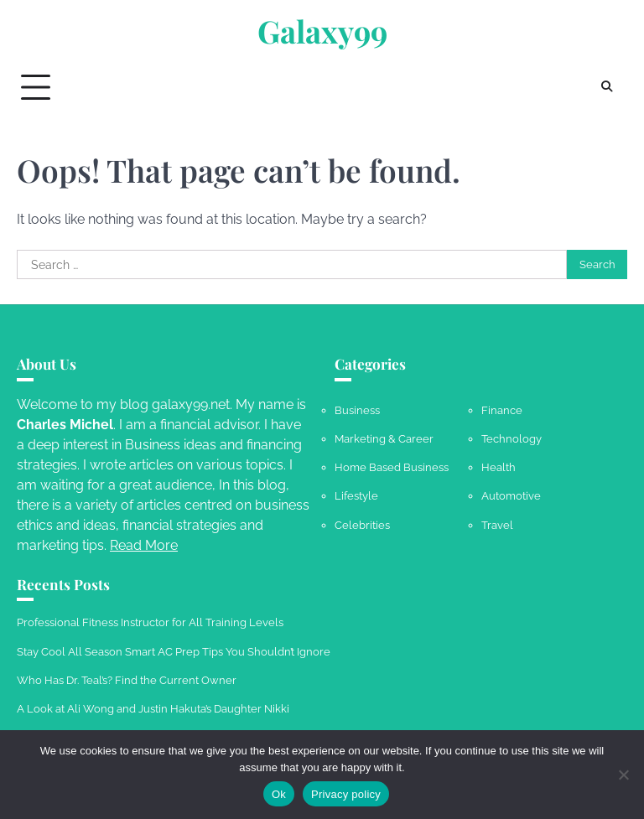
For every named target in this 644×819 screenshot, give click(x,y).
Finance (502, 410)
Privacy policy (346, 794)
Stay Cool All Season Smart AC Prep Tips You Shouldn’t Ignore (174, 651)
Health (499, 467)
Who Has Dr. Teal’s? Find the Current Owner (127, 680)
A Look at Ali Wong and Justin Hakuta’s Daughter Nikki (153, 708)
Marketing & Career (384, 438)
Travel (497, 525)
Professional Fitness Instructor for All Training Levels (150, 622)
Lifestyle (356, 495)
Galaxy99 (322, 31)
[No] (623, 775)
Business (357, 410)
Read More (144, 545)
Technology (512, 438)
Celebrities (362, 525)
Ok (279, 794)
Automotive (511, 495)
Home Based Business (392, 467)
